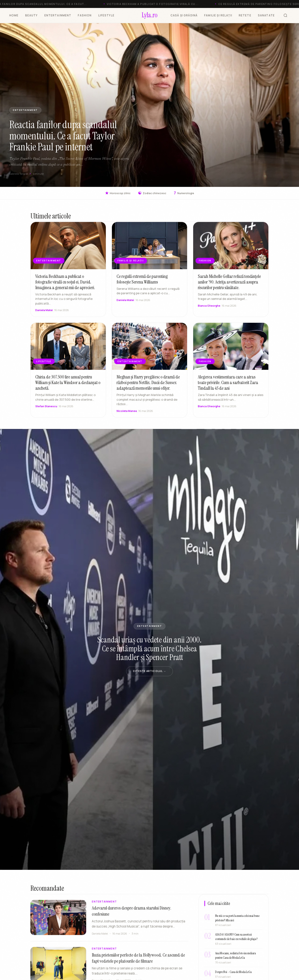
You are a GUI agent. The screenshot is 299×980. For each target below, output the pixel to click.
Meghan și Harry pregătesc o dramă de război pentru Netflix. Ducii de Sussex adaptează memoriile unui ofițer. (148, 387)
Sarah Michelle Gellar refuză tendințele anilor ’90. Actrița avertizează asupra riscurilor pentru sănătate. (229, 287)
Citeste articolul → (149, 671)
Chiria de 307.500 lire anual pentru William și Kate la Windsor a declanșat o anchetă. (68, 387)
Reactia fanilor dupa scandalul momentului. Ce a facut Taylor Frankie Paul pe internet (63, 136)
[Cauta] (285, 15)
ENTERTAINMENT (58, 15)
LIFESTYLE (106, 15)
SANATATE (266, 15)
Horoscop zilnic (118, 193)
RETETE (245, 15)
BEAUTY (32, 15)
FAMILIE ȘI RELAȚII (218, 15)
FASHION (85, 15)
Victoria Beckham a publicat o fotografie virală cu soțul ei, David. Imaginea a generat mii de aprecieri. (65, 287)
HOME (14, 15)
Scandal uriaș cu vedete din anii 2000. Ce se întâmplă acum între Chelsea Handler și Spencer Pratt (149, 649)
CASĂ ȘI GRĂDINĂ (184, 15)
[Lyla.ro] (150, 15)
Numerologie (184, 193)
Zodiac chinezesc (152, 193)
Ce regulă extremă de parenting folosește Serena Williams (142, 284)
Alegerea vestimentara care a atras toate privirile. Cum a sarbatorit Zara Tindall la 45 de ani (228, 387)
